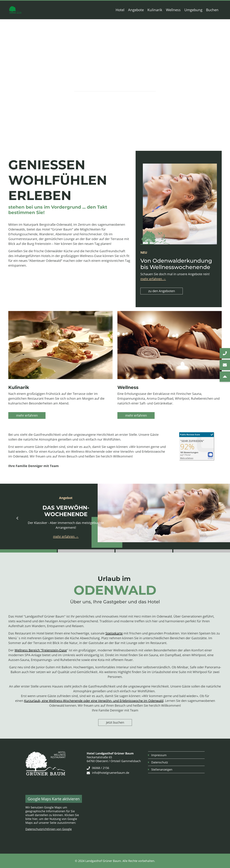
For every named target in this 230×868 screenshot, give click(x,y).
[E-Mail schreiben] (225, 365)
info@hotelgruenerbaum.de (111, 773)
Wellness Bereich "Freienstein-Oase (41, 650)
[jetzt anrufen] (225, 353)
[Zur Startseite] (15, 10)
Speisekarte (114, 633)
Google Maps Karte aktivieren (54, 799)
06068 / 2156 (101, 768)
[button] (17, 518)
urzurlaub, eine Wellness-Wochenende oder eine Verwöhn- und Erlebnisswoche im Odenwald (95, 701)
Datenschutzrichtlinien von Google (49, 829)
